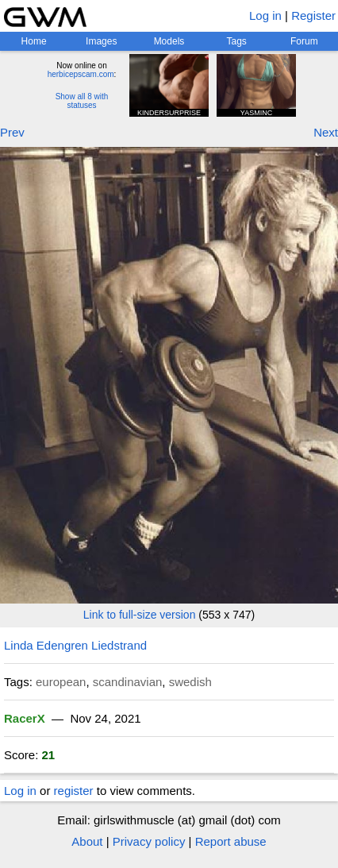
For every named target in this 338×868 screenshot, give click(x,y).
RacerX (25, 718)
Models (169, 41)
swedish (190, 682)
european (61, 682)
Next (326, 132)
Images (101, 41)
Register (313, 15)
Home (34, 41)
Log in (265, 15)
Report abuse (231, 841)
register (74, 791)
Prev (12, 132)
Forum (304, 41)
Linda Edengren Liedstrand (75, 645)
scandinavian (128, 682)
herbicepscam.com (81, 74)
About (87, 841)
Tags (236, 41)
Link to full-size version (140, 615)
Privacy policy (149, 841)
